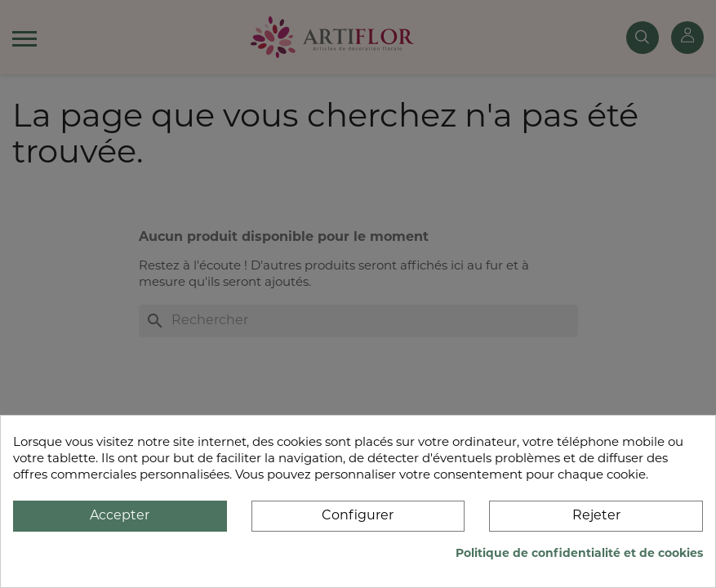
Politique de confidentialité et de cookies (579, 554)
